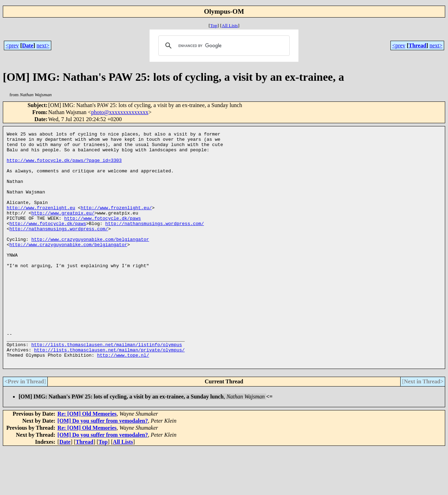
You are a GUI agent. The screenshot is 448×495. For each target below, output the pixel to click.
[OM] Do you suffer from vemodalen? (103, 467)
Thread (417, 45)
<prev (12, 45)
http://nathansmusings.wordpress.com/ (155, 242)
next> (43, 45)
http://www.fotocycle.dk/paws (103, 236)
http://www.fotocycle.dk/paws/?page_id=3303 (64, 166)
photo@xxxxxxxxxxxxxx (120, 112)
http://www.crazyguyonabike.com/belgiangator (90, 261)
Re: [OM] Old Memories (87, 460)
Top (214, 25)
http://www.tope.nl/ (123, 400)
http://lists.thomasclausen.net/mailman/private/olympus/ (109, 394)
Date (28, 45)
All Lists (230, 25)
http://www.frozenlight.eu (41, 223)
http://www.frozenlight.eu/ (116, 223)
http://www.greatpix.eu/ (63, 230)
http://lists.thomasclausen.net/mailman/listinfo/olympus (107, 388)
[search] (223, 46)
